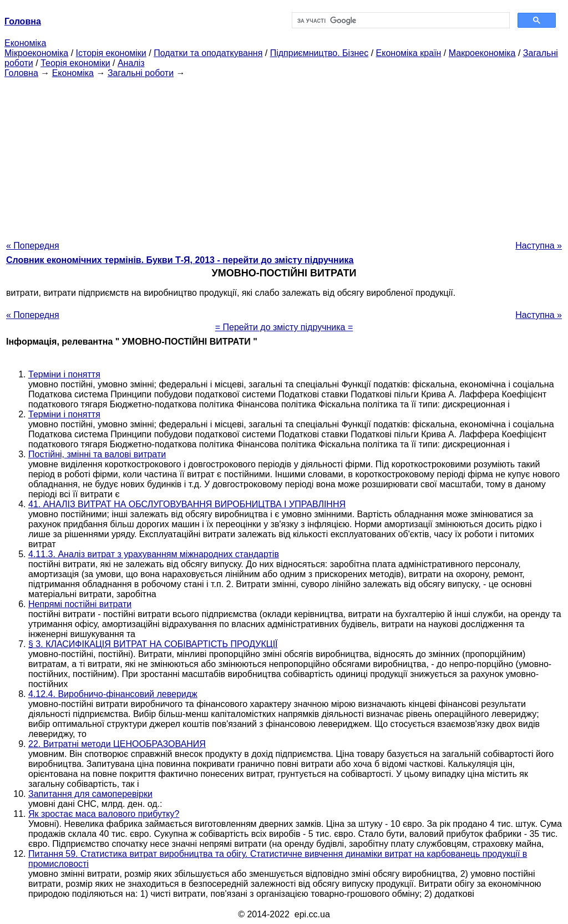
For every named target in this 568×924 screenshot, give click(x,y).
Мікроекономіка (36, 53)
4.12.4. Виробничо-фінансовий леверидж (113, 694)
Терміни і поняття (64, 374)
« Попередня (33, 246)
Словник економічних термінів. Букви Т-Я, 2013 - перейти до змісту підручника (180, 260)
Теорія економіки (75, 63)
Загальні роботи (141, 73)
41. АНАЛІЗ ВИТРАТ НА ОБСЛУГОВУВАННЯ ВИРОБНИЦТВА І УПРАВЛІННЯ (187, 504)
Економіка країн (409, 53)
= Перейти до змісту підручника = (284, 327)
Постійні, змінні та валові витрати (97, 454)
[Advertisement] (284, 156)
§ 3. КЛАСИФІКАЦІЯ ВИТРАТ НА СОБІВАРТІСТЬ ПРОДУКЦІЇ (153, 644)
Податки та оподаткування (208, 53)
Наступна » (539, 246)
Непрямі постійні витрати (80, 604)
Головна (21, 73)
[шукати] (400, 21)
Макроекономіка (482, 53)
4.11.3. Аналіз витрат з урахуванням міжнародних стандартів (154, 554)
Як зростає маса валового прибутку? (104, 814)
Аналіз (131, 63)
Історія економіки (111, 53)
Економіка (25, 43)
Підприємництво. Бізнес (319, 53)
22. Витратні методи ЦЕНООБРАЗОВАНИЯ (117, 744)
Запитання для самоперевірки (90, 794)
